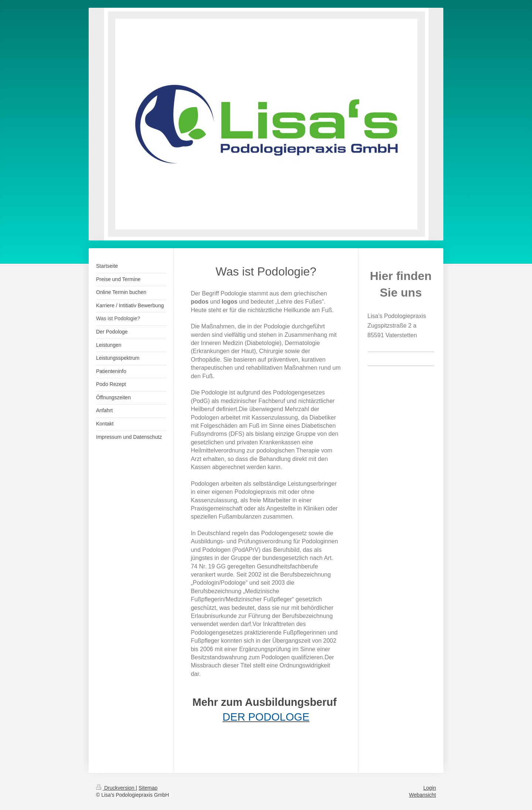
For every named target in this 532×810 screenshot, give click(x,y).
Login (430, 788)
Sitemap (148, 788)
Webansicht (422, 795)
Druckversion (116, 788)
